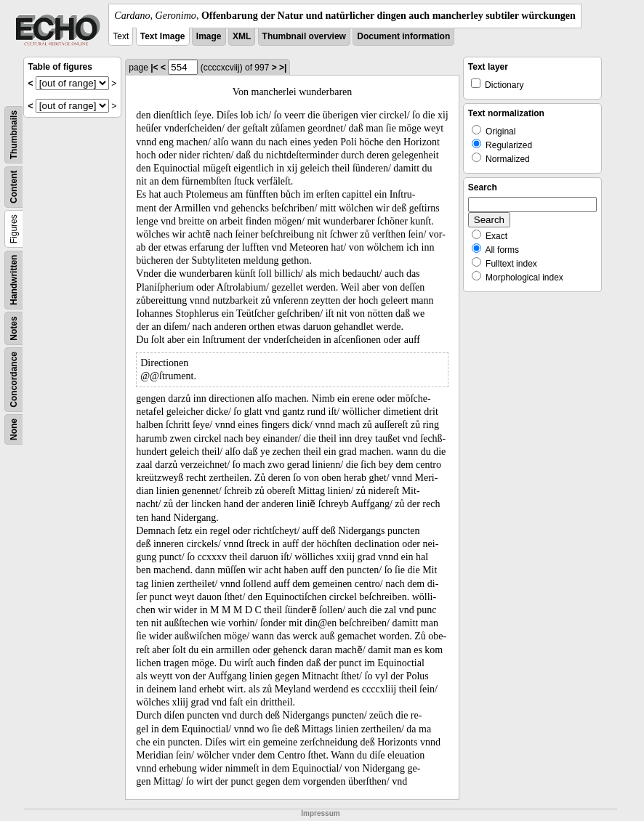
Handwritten (14, 280)
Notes (14, 328)
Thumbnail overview (304, 36)
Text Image (163, 36)
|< (154, 68)
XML (242, 36)
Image (209, 36)
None (14, 429)
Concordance (14, 380)
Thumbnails (14, 135)
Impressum (320, 813)
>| (283, 68)
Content (14, 187)
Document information (403, 36)
